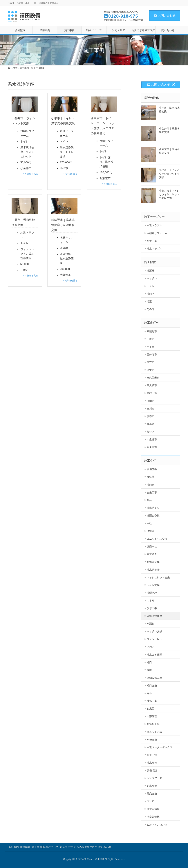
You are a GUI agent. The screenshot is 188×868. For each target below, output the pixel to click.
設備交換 (152, 469)
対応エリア (66, 847)
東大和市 (152, 385)
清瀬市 (151, 401)
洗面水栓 (152, 546)
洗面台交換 (153, 516)
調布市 (151, 416)
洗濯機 (151, 271)
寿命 (149, 693)
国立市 (151, 362)
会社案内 (14, 847)
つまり (151, 600)
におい (151, 647)
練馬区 (151, 424)
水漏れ (151, 624)
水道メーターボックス (160, 747)
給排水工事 (153, 724)
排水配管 (152, 763)
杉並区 (151, 432)
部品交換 (152, 794)
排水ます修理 (154, 655)
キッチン (152, 278)
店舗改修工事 (154, 678)
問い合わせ (105, 847)
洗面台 (151, 485)
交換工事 (152, 492)
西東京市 (152, 447)
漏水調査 (152, 554)
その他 (151, 309)
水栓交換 (152, 740)
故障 (149, 670)
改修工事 (152, 608)
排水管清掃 (153, 809)
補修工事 (152, 701)
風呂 (149, 500)
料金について (51, 847)
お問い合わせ (165, 16)
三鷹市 (151, 339)
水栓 (149, 523)
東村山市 (152, 393)
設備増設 (152, 770)
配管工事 (152, 241)
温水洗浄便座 (154, 616)
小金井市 (152, 439)
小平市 (151, 347)
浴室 (149, 301)
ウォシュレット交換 (158, 577)
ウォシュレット (156, 639)
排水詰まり (153, 508)
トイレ (151, 286)
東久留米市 (153, 378)
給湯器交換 (153, 562)
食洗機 (151, 477)
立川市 (151, 409)
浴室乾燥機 (153, 817)
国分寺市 (152, 354)
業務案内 (25, 847)
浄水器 (151, 531)
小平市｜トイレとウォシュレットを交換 (169, 174)
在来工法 (152, 755)
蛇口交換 (152, 685)
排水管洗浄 (153, 570)
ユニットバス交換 (157, 539)
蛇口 (149, 662)
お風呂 (151, 709)
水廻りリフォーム (157, 233)
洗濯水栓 (152, 593)
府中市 (151, 370)
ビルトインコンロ (157, 825)
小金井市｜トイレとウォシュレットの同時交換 (169, 194)
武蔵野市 (152, 331)
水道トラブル (154, 225)
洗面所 (151, 294)
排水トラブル (154, 249)
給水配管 (152, 786)
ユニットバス (154, 732)
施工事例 (37, 847)
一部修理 (152, 716)
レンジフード (154, 778)
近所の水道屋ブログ (86, 847)
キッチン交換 (154, 631)
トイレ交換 (153, 585)
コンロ (151, 801)
